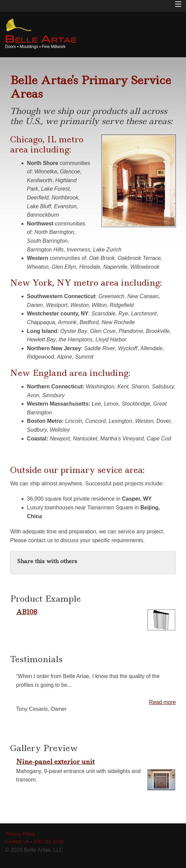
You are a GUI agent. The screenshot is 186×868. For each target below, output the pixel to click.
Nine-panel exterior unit (55, 762)
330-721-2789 (49, 842)
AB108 (27, 612)
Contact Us (17, 842)
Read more (162, 702)
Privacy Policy (20, 834)
